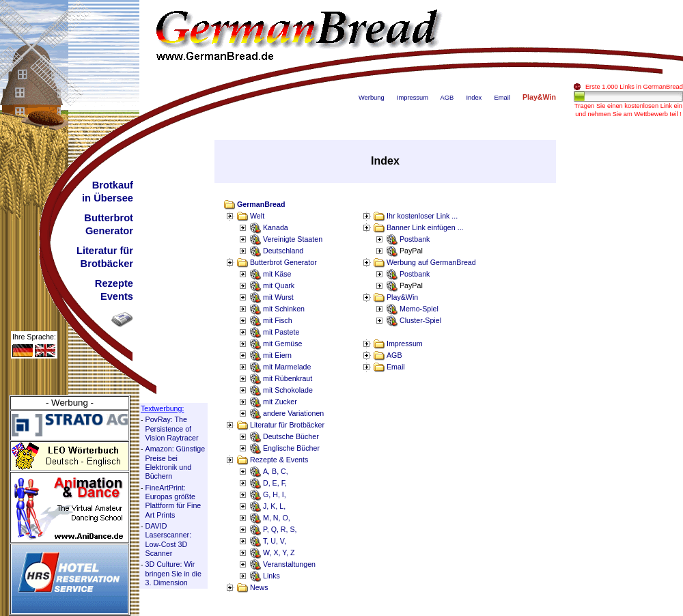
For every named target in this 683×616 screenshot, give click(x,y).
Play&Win (402, 297)
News (259, 587)
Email (502, 98)
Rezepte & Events (279, 460)
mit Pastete (281, 332)
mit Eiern (277, 355)
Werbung (372, 98)
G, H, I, (275, 494)
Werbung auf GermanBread (431, 262)
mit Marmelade (287, 367)
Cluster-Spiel (420, 320)
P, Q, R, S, (280, 529)
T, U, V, (275, 541)
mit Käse (277, 274)
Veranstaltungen (289, 564)
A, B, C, (276, 471)
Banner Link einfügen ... (425, 227)
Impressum (413, 98)
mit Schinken (284, 309)
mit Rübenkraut (288, 378)
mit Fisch (278, 320)
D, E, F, (275, 483)
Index (474, 98)
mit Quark (279, 285)
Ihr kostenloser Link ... (422, 216)
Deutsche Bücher (291, 436)
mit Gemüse (282, 344)
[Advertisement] (628, 345)
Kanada (276, 227)
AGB (447, 98)
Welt (257, 216)
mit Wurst (278, 297)
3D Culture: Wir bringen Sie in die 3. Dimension (173, 573)
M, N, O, (277, 518)
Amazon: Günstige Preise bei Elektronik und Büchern (176, 462)
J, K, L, (274, 506)
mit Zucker (280, 402)
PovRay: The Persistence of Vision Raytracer (172, 429)
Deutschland (283, 251)
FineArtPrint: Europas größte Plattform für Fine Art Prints (173, 501)
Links (271, 576)
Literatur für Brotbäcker (287, 425)
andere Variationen (293, 413)
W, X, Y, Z (279, 552)
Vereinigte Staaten (293, 239)
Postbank (415, 239)
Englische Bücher (291, 448)
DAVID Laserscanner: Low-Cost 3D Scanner (169, 540)
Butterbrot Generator (283, 262)
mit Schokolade (288, 390)
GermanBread (261, 204)
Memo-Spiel (419, 309)
